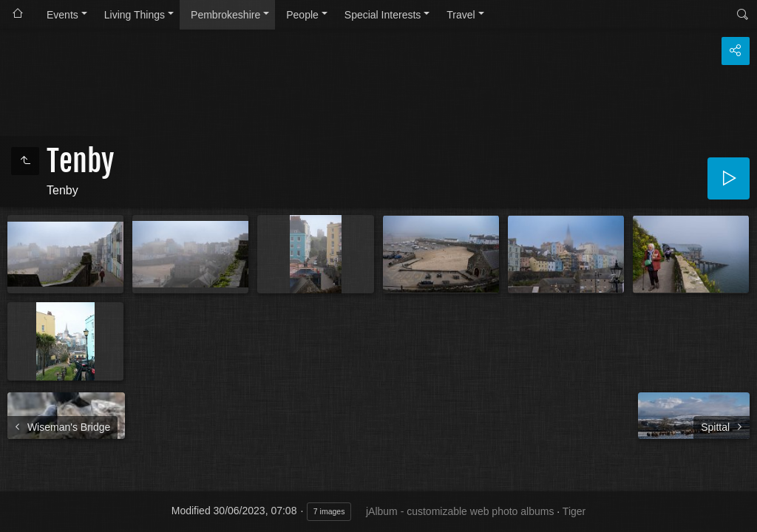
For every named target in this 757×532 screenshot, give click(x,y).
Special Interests (383, 15)
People (302, 15)
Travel (461, 15)
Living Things (135, 15)
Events (62, 15)
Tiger (574, 511)
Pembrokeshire (225, 15)
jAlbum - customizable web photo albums (460, 511)
